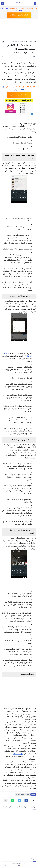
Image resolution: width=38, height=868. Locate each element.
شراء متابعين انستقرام (19, 15)
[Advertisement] (19, 31)
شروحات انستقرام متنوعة (20, 42)
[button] (26, 801)
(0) (3, 57)
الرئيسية (33, 42)
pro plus (19, 3)
